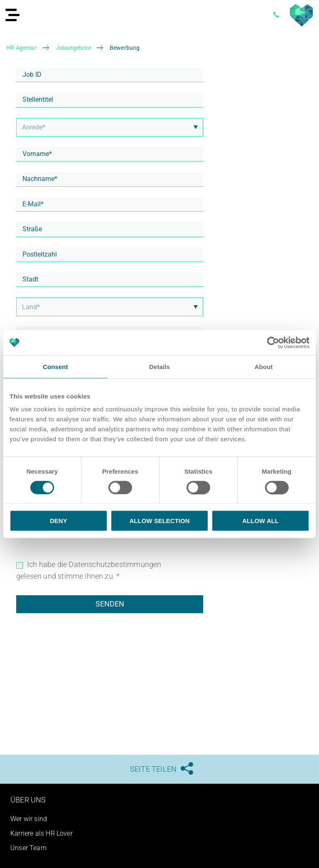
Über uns (28, 800)
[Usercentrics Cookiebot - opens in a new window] (273, 342)
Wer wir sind (29, 819)
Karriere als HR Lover (42, 833)
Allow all (260, 521)
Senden (110, 604)
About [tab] (264, 366)
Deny (59, 521)
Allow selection (159, 521)
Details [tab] (159, 366)
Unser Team (28, 848)
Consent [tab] (55, 366)
